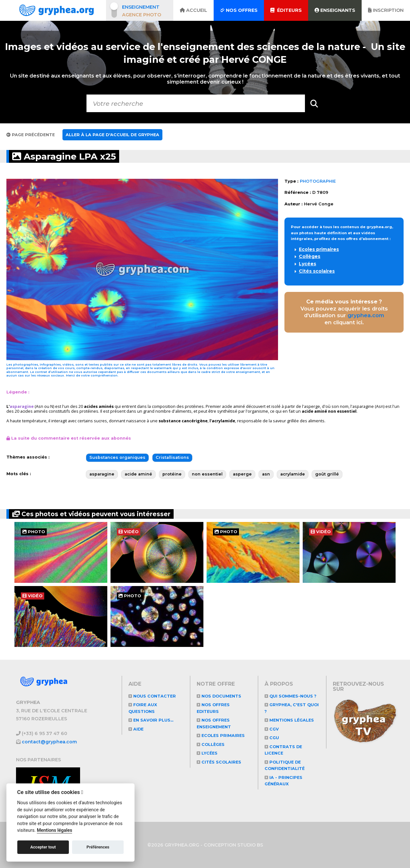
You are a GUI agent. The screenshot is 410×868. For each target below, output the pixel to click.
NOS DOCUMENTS (220, 696)
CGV (272, 729)
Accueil (193, 10)
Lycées (307, 264)
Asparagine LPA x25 (66, 156)
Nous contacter (153, 696)
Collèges (310, 256)
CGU (272, 738)
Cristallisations (172, 457)
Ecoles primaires (319, 249)
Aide (136, 729)
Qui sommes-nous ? (291, 696)
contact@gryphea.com (50, 742)
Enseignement (141, 7)
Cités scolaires (317, 271)
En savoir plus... (152, 720)
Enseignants (335, 10)
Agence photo (142, 15)
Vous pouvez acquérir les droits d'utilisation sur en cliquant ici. (344, 312)
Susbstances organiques (117, 457)
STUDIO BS (250, 845)
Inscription (386, 10)
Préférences (98, 847)
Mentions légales (290, 720)
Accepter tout (43, 847)
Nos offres (239, 10)
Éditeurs (286, 10)
